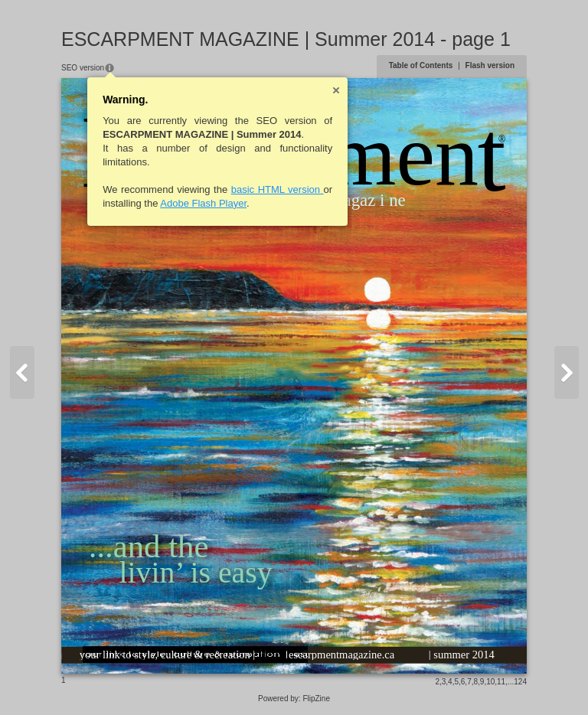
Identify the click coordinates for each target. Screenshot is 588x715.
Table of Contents (421, 65)
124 (520, 682)
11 (501, 682)
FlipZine (316, 699)
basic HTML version (278, 189)
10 (490, 682)
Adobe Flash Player (203, 203)
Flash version (490, 65)
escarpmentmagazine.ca (341, 655)
